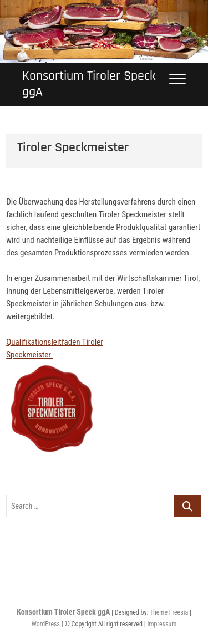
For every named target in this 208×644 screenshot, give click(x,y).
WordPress (46, 624)
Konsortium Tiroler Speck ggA (89, 84)
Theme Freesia (169, 612)
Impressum (162, 624)
